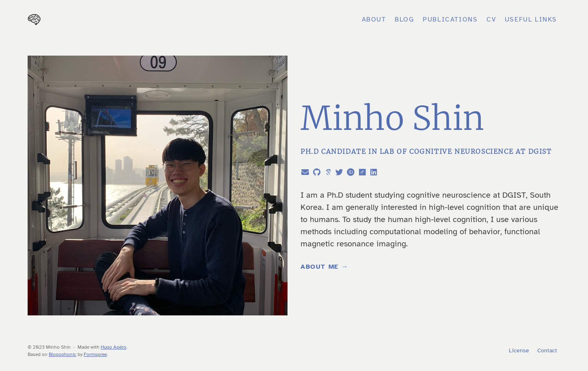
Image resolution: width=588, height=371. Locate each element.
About (374, 19)
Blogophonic (63, 354)
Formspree (95, 354)
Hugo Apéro (113, 347)
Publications (450, 19)
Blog (404, 19)
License (519, 351)
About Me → (324, 267)
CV (491, 19)
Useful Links (531, 19)
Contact (547, 351)
